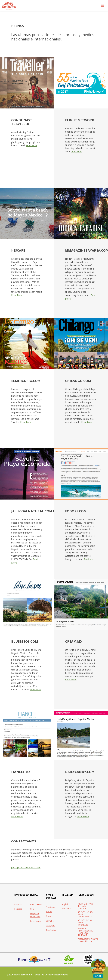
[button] (102, 6)
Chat (32, 909)
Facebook (50, 907)
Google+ (50, 916)
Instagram (51, 925)
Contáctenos (36, 904)
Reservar (18, 904)
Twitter (49, 912)
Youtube (50, 921)
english (65, 904)
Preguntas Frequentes (35, 915)
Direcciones (35, 921)
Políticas (18, 909)
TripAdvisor (51, 930)
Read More (31, 145)
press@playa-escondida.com (26, 868)
